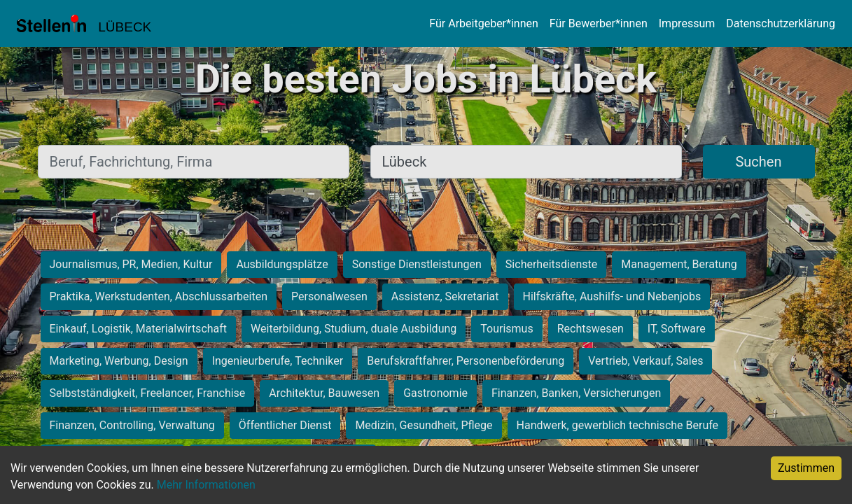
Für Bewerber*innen (599, 23)
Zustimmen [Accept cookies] (806, 468)
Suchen (758, 162)
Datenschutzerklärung (781, 23)
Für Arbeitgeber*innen (483, 23)
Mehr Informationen (206, 485)
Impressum (687, 23)
